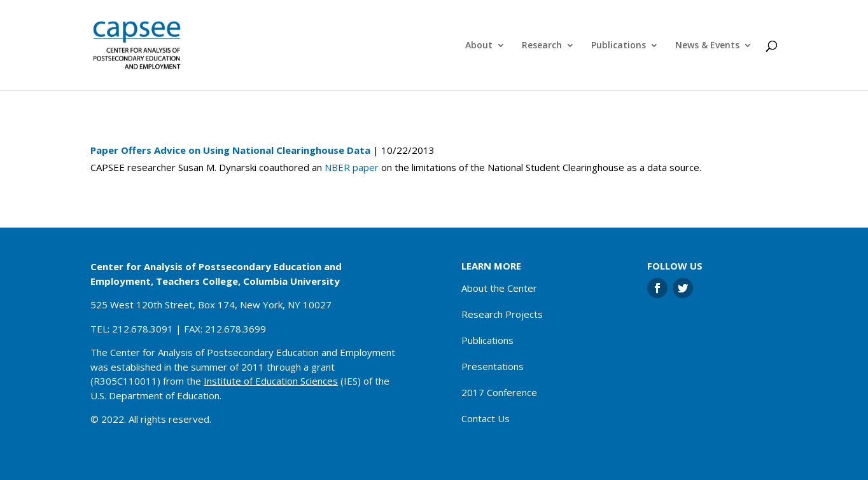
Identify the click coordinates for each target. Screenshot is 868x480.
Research (542, 46)
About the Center (499, 288)
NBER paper (352, 167)
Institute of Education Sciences (271, 381)
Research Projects (502, 314)
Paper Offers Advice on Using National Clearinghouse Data (230, 150)
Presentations (493, 366)
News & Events (707, 46)
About (479, 46)
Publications (619, 46)
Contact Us (486, 418)
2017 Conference (499, 392)
